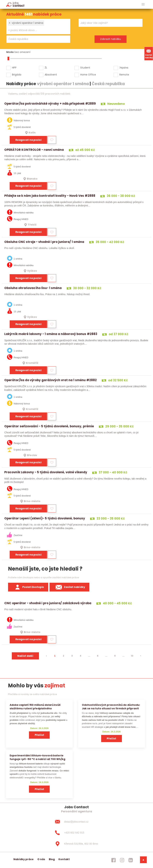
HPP (14, 68)
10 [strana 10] (132, 656)
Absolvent (51, 75)
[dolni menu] (143, 860)
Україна (124, 68)
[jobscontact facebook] (113, 860)
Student (85, 68)
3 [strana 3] (72, 656)
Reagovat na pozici (28, 140)
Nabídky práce (24, 859)
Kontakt (64, 859)
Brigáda (17, 75)
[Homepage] (15, 4)
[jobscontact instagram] (122, 860)
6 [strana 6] (98, 656)
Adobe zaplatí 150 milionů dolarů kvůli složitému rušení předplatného (35, 707)
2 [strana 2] (63, 656)
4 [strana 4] (81, 656)
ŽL (46, 68)
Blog (52, 859)
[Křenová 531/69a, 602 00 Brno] (76, 844)
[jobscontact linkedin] (131, 860)
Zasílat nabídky (149, 53)
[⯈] (141, 656)
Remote (124, 75)
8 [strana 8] (115, 656)
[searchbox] (36, 30)
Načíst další (25, 656)
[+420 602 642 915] (76, 833)
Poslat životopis (28, 587)
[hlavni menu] (143, 4)
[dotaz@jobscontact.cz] (76, 822)
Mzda (10, 52)
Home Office (88, 75)
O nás (41, 859)
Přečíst (39, 735)
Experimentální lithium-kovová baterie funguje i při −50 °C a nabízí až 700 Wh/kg (37, 757)
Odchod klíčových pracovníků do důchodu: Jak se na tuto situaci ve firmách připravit (111, 707)
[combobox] (38, 26)
